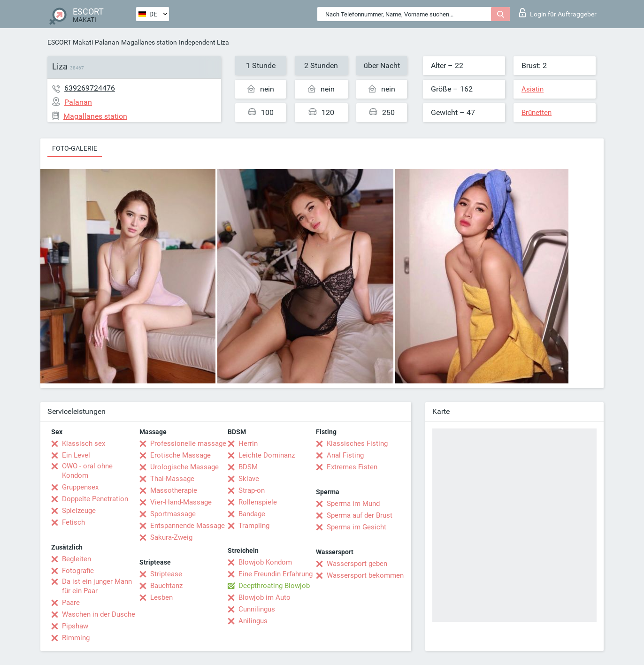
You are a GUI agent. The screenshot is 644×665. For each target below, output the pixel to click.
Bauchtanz (166, 586)
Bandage (252, 514)
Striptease (166, 574)
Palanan (107, 42)
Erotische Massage (180, 455)
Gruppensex (80, 487)
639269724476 (90, 88)
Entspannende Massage (188, 526)
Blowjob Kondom (265, 562)
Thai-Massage (172, 479)
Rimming (76, 638)
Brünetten (537, 113)
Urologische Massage (184, 467)
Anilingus (253, 621)
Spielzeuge (79, 511)
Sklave (249, 479)
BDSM (248, 467)
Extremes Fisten (352, 467)
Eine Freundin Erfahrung (276, 574)
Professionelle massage (188, 443)
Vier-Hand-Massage (181, 502)
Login (558, 13)
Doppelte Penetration (95, 499)
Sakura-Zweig (171, 537)
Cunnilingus (257, 609)
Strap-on (252, 490)
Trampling (254, 526)
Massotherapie (174, 490)
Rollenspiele (258, 502)
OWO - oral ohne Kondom (87, 471)
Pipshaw (75, 626)
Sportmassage (173, 514)
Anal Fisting (345, 455)
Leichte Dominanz (267, 455)
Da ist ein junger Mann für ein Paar (97, 586)
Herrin (248, 443)
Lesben (161, 597)
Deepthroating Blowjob (274, 586)
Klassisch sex (84, 443)
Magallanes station (149, 42)
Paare (71, 603)
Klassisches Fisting (357, 443)
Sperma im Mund (353, 504)
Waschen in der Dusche (99, 614)
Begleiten (77, 559)
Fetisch (73, 522)
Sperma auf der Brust (360, 515)
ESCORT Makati (70, 42)
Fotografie (78, 571)
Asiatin (533, 89)
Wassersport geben (357, 564)
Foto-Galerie (75, 148)
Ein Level (76, 455)
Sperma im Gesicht (356, 527)
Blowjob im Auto (264, 597)
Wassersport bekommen (365, 575)
